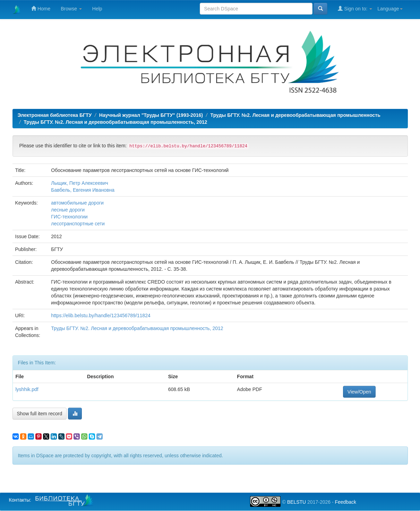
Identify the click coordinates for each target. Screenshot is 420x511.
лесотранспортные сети (78, 224)
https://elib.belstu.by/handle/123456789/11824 (101, 315)
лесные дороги (68, 210)
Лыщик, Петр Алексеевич (80, 183)
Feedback (345, 502)
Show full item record (40, 414)
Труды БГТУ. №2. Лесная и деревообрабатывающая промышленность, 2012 (115, 122)
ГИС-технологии (69, 217)
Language (390, 9)
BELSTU (297, 502)
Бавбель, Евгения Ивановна (83, 190)
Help (97, 9)
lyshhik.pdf (27, 389)
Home (41, 8)
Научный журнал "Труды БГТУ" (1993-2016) (151, 115)
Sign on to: (355, 8)
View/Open (359, 392)
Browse (71, 9)
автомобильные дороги (77, 203)
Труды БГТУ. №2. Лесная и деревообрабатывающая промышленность (295, 115)
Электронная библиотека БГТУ (55, 115)
